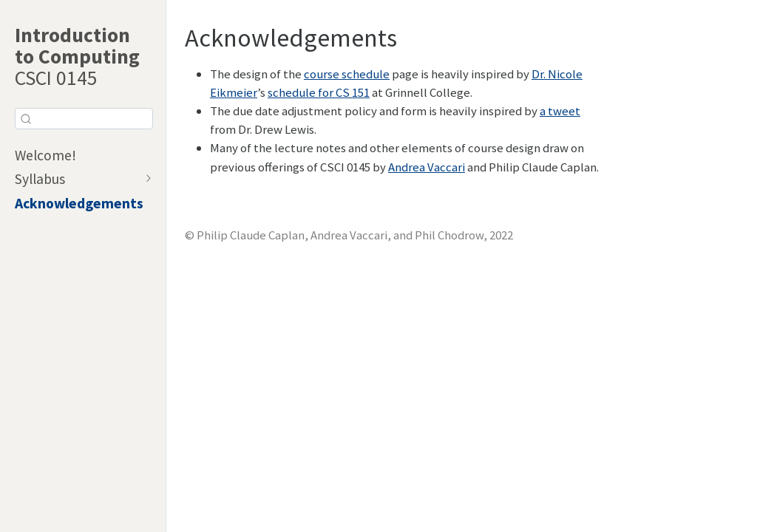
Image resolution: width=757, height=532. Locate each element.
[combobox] (84, 119)
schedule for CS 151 (319, 92)
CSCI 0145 (77, 57)
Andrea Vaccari (427, 167)
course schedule (347, 74)
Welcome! (45, 155)
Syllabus (40, 179)
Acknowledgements (79, 203)
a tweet (560, 111)
